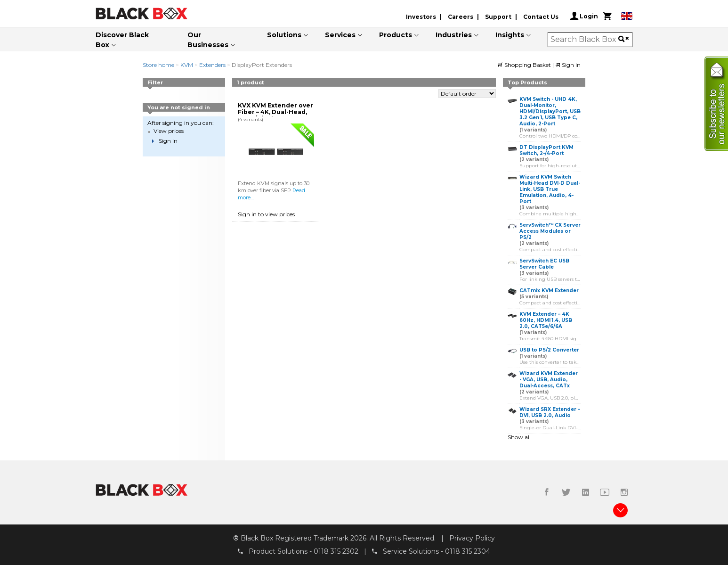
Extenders (212, 65)
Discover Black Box (122, 40)
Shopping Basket (525, 65)
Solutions (284, 35)
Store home (158, 65)
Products (396, 35)
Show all (519, 437)
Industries (454, 35)
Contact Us (541, 17)
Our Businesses (208, 40)
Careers (461, 17)
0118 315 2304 (468, 551)
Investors (421, 17)
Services (340, 35)
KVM (187, 65)
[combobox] (585, 40)
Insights (510, 35)
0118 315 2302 (336, 551)
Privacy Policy (472, 538)
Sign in (568, 65)
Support (498, 17)
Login (584, 16)
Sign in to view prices (266, 214)
